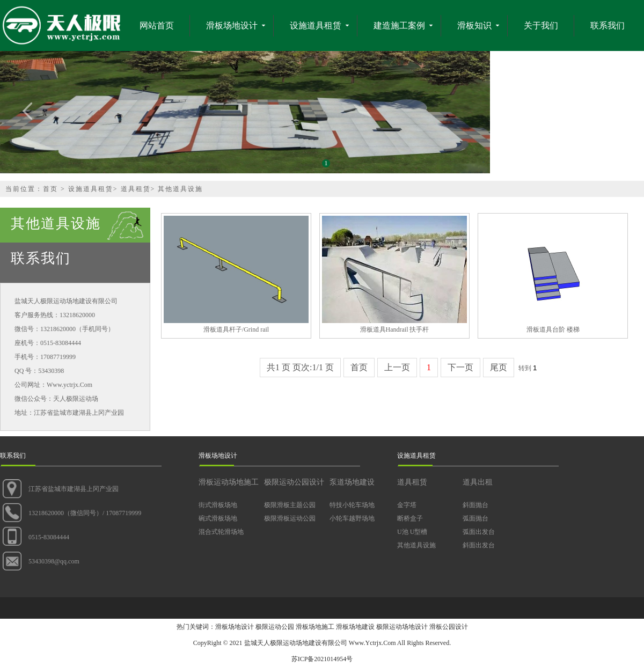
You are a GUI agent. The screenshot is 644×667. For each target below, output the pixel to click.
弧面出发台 (479, 532)
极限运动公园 (275, 627)
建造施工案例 (399, 25)
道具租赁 (136, 189)
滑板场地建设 (355, 627)
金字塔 (407, 505)
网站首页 (157, 25)
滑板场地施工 (315, 627)
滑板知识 (474, 25)
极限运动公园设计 (294, 482)
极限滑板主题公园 (290, 505)
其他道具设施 (180, 189)
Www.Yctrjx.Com (372, 643)
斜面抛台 (475, 505)
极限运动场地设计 (402, 627)
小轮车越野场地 (352, 518)
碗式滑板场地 (218, 518)
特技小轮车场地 (352, 505)
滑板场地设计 (232, 25)
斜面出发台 (479, 545)
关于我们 (541, 25)
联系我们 (608, 25)
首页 (50, 189)
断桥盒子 (410, 518)
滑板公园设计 (449, 627)
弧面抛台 (475, 518)
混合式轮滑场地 (221, 532)
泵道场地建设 (352, 482)
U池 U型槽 (412, 532)
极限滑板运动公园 (290, 518)
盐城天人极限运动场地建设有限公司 (296, 643)
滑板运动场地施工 (229, 482)
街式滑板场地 (218, 505)
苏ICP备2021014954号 (322, 659)
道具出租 (478, 482)
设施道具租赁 (316, 25)
